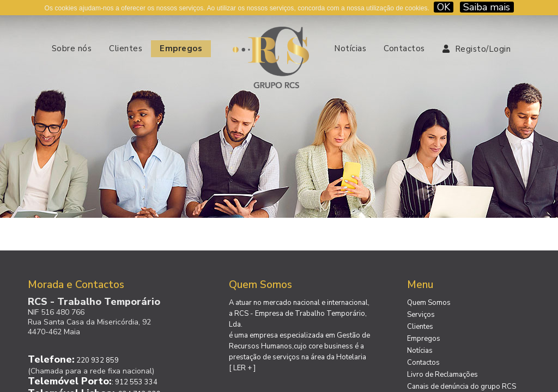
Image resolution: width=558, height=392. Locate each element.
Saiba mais (487, 7)
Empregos (181, 48)
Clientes (126, 48)
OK (444, 7)
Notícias (350, 48)
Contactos (404, 48)
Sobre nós (72, 48)
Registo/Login (477, 49)
